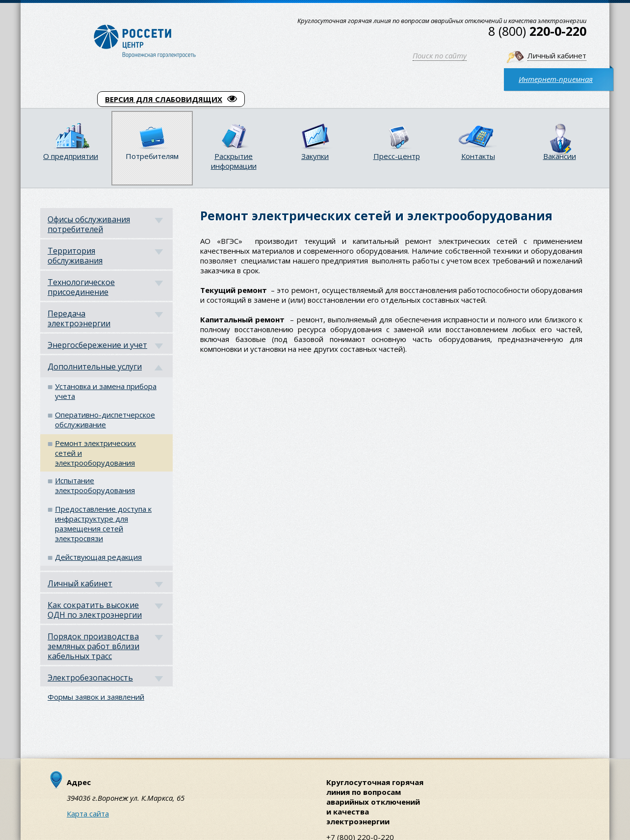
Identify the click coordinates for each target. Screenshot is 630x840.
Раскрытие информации (234, 161)
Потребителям (152, 156)
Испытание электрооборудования (95, 485)
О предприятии (71, 156)
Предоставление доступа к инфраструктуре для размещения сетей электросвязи (103, 524)
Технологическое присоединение (81, 287)
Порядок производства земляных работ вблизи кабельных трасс (93, 646)
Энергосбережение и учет (97, 345)
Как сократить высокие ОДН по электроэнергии (95, 610)
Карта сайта (88, 814)
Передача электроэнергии (79, 318)
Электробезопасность (90, 678)
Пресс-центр (397, 156)
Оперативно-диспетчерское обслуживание (105, 420)
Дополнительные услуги (95, 367)
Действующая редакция (98, 557)
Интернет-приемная (556, 79)
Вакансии (560, 156)
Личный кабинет (557, 55)
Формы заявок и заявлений (96, 697)
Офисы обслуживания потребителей (89, 224)
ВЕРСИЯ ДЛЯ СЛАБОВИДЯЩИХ (171, 99)
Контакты (478, 156)
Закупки (315, 156)
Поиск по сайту (440, 55)
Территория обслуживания (75, 256)
